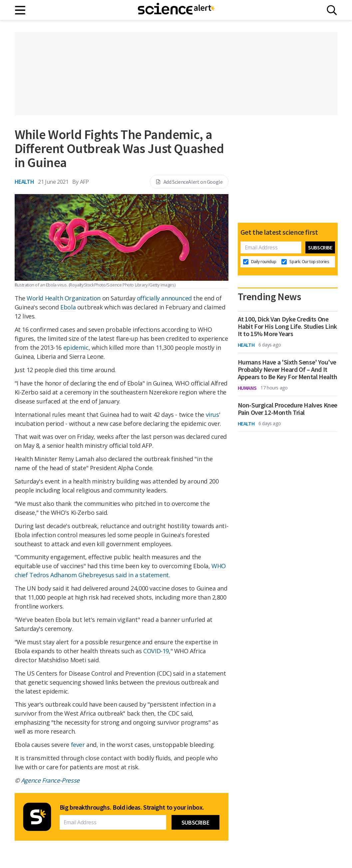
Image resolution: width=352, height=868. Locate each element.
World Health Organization (64, 298)
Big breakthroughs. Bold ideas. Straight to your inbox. (132, 807)
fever (78, 745)
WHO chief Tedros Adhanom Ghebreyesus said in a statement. (120, 570)
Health (24, 182)
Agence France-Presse (50, 780)
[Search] (332, 10)
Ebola (68, 307)
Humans (247, 388)
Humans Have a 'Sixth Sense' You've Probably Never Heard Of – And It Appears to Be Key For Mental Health (288, 369)
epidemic (76, 347)
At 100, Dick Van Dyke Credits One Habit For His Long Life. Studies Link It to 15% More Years (287, 326)
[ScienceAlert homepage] (176, 10)
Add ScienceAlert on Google (189, 182)
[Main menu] (20, 10)
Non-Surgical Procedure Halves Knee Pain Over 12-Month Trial (288, 409)
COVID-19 (156, 651)
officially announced (164, 298)
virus (212, 414)
